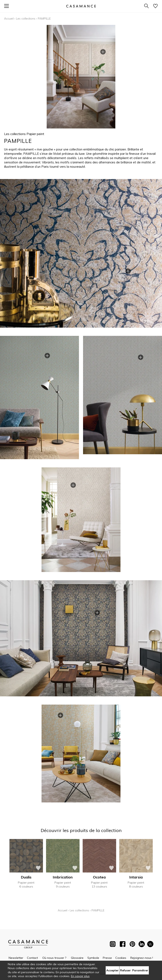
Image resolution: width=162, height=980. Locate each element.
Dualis (26, 877)
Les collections (26, 18)
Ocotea (99, 877)
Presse (107, 958)
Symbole (93, 958)
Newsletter (16, 958)
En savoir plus (80, 976)
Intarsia (136, 877)
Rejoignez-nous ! (142, 958)
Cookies (121, 958)
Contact (32, 958)
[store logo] (81, 6)
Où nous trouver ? (54, 958)
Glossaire (77, 958)
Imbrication (63, 877)
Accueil (9, 18)
